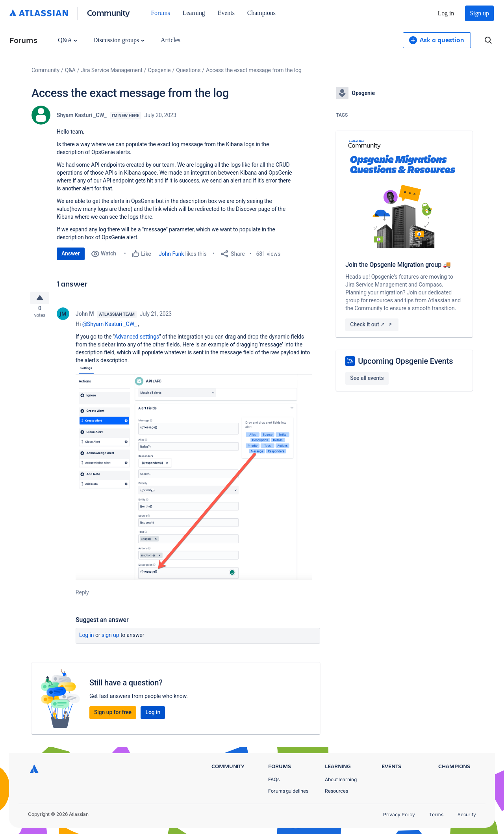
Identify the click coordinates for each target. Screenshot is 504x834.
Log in (446, 13)
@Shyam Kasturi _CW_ (110, 327)
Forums (160, 13)
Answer (71, 253)
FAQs (274, 779)
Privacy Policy (399, 814)
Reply (82, 596)
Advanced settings (137, 340)
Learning (194, 13)
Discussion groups (119, 40)
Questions (188, 70)
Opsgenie (159, 70)
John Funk (171, 254)
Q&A (67, 40)
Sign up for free (113, 715)
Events (226, 13)
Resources (336, 791)
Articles (170, 40)
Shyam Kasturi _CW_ (82, 115)
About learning (341, 779)
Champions (261, 13)
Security (467, 814)
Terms (436, 814)
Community (108, 12)
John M (85, 317)
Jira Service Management (112, 70)
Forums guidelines (288, 791)
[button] (194, 475)
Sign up (479, 13)
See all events (367, 378)
